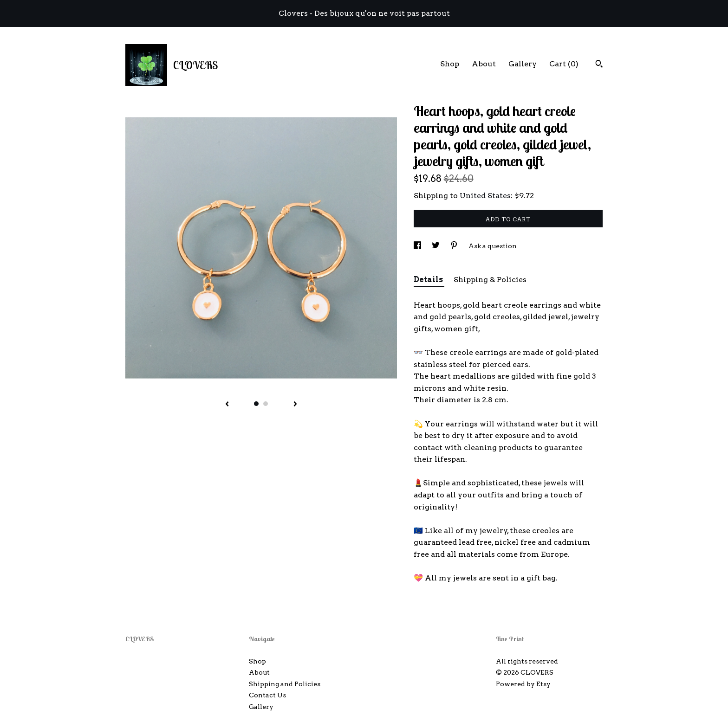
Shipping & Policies (490, 280)
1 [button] (256, 404)
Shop (450, 64)
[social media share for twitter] (436, 246)
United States (485, 196)
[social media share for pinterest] (455, 246)
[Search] (599, 65)
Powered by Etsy (523, 684)
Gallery (523, 64)
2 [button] (266, 404)
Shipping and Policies (285, 684)
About (484, 64)
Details (429, 280)
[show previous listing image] (227, 405)
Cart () (564, 64)
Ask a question (493, 246)
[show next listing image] (295, 405)
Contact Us (267, 695)
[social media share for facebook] (418, 246)
